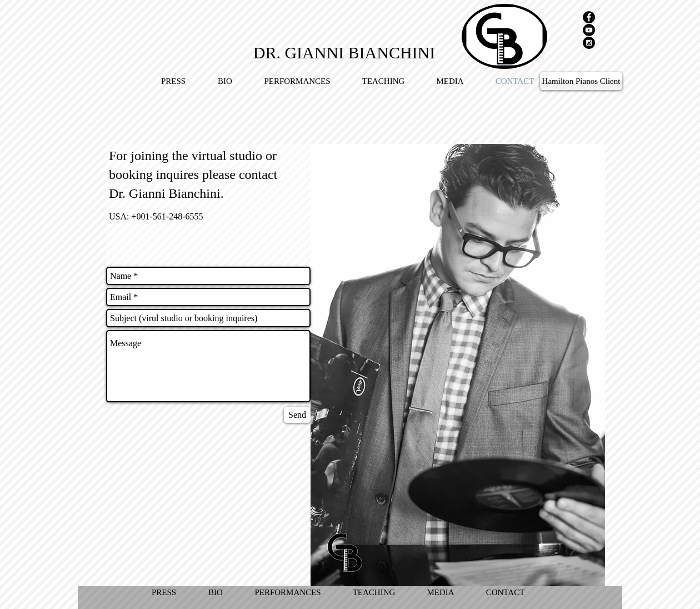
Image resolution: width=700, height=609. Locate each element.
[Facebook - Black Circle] (589, 17)
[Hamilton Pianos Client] (581, 81)
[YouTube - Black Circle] (589, 30)
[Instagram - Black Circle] (589, 43)
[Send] (297, 415)
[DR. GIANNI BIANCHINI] (344, 52)
